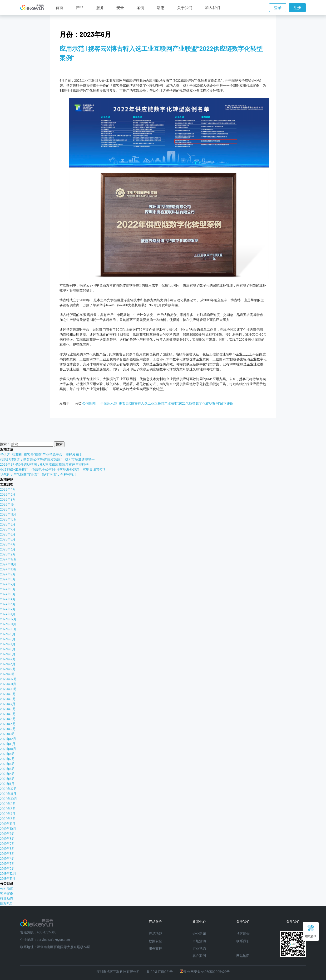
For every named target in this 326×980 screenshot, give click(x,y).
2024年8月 (8, 579)
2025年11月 (8, 514)
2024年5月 (8, 594)
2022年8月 (8, 699)
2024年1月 (8, 614)
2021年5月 (7, 769)
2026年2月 (8, 499)
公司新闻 (89, 403)
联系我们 (243, 941)
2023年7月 (8, 644)
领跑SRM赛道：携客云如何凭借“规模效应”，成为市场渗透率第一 (47, 459)
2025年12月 (8, 509)
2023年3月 (8, 664)
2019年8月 (7, 839)
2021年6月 (7, 764)
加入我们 (212, 7)
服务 (100, 7)
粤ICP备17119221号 (160, 972)
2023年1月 (7, 674)
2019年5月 (7, 853)
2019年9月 (7, 834)
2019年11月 (8, 824)
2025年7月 (8, 529)
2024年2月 (8, 609)
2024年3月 (8, 604)
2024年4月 (8, 599)
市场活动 (199, 941)
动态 (161, 7)
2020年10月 (9, 799)
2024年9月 (8, 574)
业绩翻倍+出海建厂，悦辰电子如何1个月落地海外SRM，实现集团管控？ (53, 469)
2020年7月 (8, 814)
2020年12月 (8, 789)
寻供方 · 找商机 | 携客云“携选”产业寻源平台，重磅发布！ (41, 454)
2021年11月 (8, 744)
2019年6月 (7, 849)
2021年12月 (8, 739)
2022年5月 (8, 714)
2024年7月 (8, 584)
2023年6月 (8, 649)
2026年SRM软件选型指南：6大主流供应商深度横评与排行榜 (44, 464)
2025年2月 (8, 554)
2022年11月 (8, 684)
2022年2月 (8, 729)
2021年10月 (8, 749)
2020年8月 (8, 809)
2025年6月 (8, 534)
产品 (80, 7)
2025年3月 (8, 549)
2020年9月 (8, 804)
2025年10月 (8, 519)
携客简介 (243, 934)
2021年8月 (7, 754)
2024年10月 (8, 569)
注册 (297, 7)
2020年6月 (8, 819)
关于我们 (185, 7)
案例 (140, 7)
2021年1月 (7, 784)
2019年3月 (7, 863)
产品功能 (155, 934)
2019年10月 (8, 829)
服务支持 (155, 948)
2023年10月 (8, 629)
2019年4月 (7, 858)
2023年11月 (8, 624)
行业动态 (7, 898)
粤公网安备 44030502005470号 (205, 972)
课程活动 (7, 903)
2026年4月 (8, 489)
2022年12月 (8, 679)
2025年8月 (8, 524)
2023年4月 (8, 659)
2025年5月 (8, 539)
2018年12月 (8, 873)
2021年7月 (7, 759)
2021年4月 (7, 774)
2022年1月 (7, 734)
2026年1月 (7, 504)
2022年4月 (8, 719)
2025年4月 (8, 544)
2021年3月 (7, 779)
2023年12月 (8, 619)
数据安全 (155, 941)
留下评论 (167, 403)
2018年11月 (8, 878)
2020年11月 (8, 794)
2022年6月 (8, 709)
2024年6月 (8, 589)
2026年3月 (8, 494)
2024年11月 (8, 564)
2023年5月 (8, 654)
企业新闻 (199, 934)
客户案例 (7, 893)
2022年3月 (8, 724)
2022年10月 (8, 689)
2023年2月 (8, 669)
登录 (278, 7)
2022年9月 (8, 694)
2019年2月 (7, 868)
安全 (120, 7)
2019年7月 (7, 844)
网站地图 (243, 956)
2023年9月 (8, 634)
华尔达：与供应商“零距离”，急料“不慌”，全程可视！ (38, 474)
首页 (59, 7)
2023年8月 (8, 639)
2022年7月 (8, 704)
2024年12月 (8, 559)
